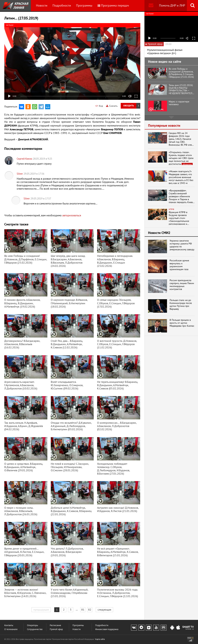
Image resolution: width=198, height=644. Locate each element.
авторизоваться (72, 215)
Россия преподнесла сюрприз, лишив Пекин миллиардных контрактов (182, 285)
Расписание (55, 625)
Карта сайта (100, 639)
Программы (84, 5)
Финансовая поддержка (107, 629)
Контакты (9, 625)
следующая (104, 610)
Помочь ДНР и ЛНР (172, 5)
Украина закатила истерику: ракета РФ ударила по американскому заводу (182, 245)
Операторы (33, 625)
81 (83, 610)
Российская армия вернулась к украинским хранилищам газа (179, 265)
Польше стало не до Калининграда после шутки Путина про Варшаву (181, 305)
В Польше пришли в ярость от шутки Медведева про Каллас (182, 323)
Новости (42, 5)
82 (90, 610)
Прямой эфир (56, 629)
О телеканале (11, 629)
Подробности (62, 5)
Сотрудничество (35, 629)
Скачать (112, 106)
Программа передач (113, 5)
